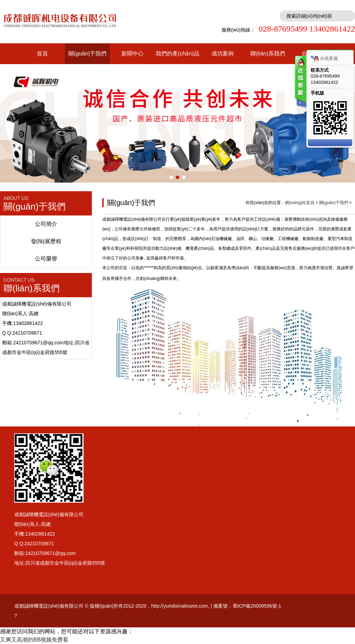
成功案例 (223, 54)
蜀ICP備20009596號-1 (257, 606)
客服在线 (300, 82)
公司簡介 (46, 224)
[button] (171, 177)
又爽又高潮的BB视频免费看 (34, 640)
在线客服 (324, 59)
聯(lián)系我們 (268, 54)
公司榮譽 (46, 259)
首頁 (42, 54)
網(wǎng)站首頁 (300, 203)
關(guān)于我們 (87, 54)
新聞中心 (132, 54)
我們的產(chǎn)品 (177, 54)
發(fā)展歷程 (46, 241)
